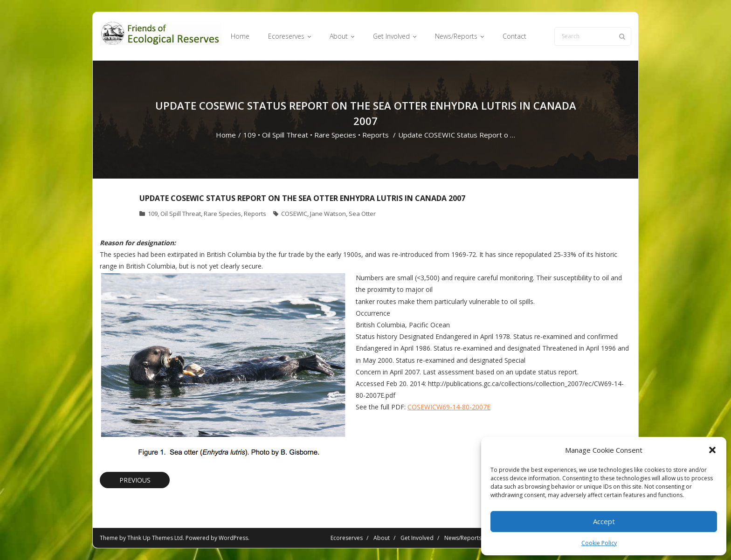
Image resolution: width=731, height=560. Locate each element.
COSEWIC (294, 214)
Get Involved (417, 538)
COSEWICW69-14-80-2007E (449, 407)
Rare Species (335, 135)
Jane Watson (328, 214)
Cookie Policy (599, 543)
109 (250, 135)
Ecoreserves (347, 538)
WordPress (233, 538)
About (382, 538)
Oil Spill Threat (285, 135)
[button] (712, 450)
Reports (376, 135)
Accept (604, 521)
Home (226, 135)
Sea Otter (362, 214)
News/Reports (463, 538)
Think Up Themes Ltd (155, 538)
